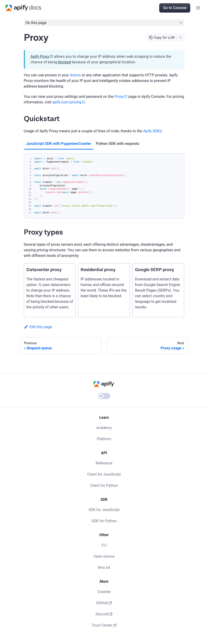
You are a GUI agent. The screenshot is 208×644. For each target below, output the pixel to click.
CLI (104, 545)
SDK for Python (104, 521)
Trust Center (104, 625)
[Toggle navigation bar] (198, 8)
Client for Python (104, 486)
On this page (36, 23)
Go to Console (175, 8)
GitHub (104, 603)
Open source (104, 556)
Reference (104, 463)
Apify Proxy (40, 56)
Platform (104, 439)
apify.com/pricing (67, 102)
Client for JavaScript (104, 474)
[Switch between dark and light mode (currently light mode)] (104, 396)
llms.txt (104, 567)
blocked (64, 62)
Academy (104, 428)
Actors (75, 75)
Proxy (119, 97)
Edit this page (38, 327)
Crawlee (104, 592)
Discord (104, 614)
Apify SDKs (152, 131)
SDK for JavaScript (104, 510)
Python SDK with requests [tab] (117, 144)
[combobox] (180, 37)
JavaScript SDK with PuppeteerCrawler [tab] (59, 144)
